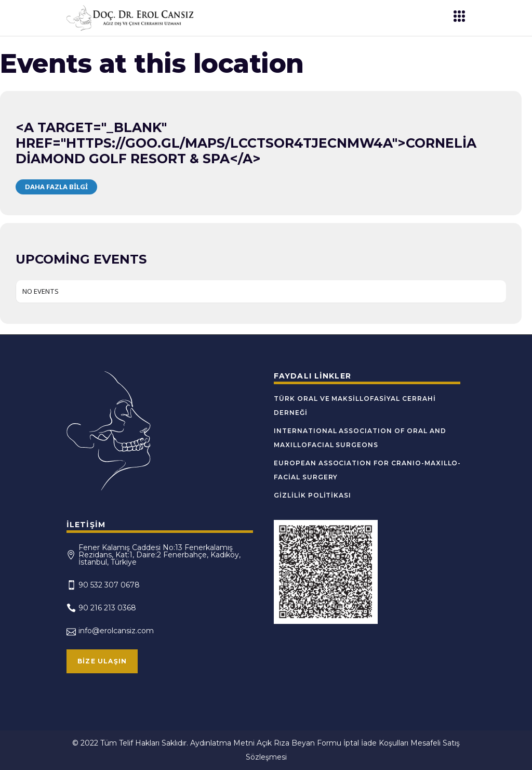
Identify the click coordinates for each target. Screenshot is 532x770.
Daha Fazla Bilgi (56, 187)
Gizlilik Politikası (312, 495)
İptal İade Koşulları (376, 743)
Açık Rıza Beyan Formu (299, 743)
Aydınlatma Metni (222, 743)
